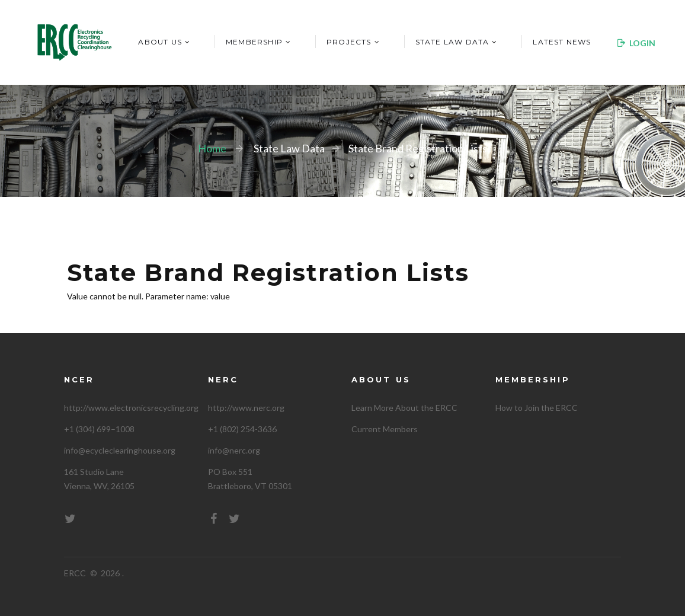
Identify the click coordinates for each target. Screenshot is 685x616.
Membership (254, 42)
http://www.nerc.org (246, 408)
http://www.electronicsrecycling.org (131, 408)
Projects (349, 42)
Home (212, 148)
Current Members (385, 429)
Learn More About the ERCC (404, 408)
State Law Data (452, 42)
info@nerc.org (234, 450)
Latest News (562, 42)
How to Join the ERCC (537, 408)
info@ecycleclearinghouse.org (120, 450)
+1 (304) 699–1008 (99, 429)
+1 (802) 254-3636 (242, 429)
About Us (160, 42)
